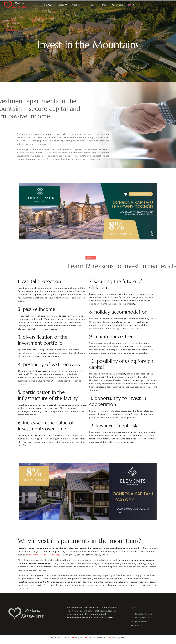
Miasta (62, 5)
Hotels (93, 5)
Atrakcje (77, 5)
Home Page (47, 5)
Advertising (117, 5)
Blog (104, 5)
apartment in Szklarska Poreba (44, 555)
